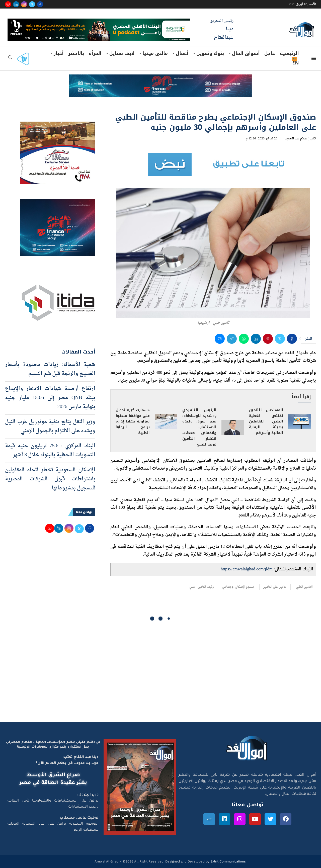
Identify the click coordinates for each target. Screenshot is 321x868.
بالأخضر (76, 53)
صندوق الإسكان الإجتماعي (238, 587)
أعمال (182, 53)
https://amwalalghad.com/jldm (247, 569)
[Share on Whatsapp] (244, 339)
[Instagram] (24, 4)
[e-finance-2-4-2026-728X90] (160, 79)
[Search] (10, 59)
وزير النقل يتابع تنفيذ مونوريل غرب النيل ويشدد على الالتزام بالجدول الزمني (50, 426)
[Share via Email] (220, 339)
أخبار (59, 53)
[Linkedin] (16, 4)
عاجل (270, 53)
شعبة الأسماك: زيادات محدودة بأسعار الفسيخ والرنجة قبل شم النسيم (50, 369)
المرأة (95, 53)
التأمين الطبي (304, 587)
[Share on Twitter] (280, 339)
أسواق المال (246, 53)
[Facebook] (40, 4)
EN (295, 63)
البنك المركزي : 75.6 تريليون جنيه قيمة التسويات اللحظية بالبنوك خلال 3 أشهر (50, 451)
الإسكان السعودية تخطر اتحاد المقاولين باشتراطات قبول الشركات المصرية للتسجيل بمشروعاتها (50, 479)
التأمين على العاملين (275, 587)
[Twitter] (32, 4)
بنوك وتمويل (210, 53)
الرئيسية (289, 53)
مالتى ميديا (155, 53)
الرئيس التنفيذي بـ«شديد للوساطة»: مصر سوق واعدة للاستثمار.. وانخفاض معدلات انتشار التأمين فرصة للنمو (199, 427)
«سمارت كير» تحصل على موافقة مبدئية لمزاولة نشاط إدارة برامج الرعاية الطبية (133, 422)
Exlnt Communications (228, 861)
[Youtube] (8, 4)
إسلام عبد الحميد (297, 139)
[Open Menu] (314, 58)
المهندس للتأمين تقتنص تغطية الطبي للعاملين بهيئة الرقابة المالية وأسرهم (266, 422)
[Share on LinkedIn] (256, 339)
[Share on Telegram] (232, 339)
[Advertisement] (160, 674)
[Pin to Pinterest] (268, 339)
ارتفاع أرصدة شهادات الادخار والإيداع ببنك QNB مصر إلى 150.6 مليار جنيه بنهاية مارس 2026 (50, 398)
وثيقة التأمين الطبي (202, 587)
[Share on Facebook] (292, 339)
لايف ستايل (122, 53)
